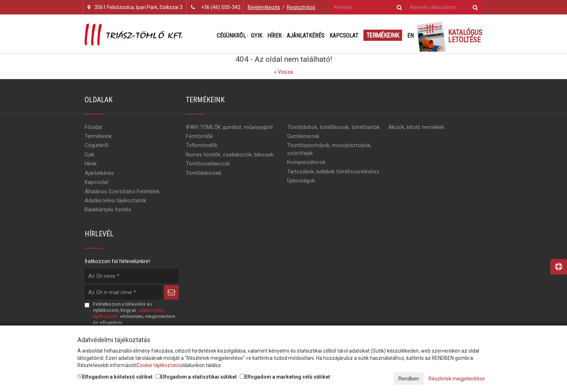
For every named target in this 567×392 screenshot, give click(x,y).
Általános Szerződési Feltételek (122, 191)
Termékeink (383, 35)
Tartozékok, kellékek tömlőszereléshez (333, 172)
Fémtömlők (199, 136)
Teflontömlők (202, 145)
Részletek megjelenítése (457, 379)
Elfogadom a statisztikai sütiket (196, 377)
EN (410, 36)
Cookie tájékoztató (158, 365)
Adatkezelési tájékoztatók (115, 201)
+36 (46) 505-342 (221, 7)
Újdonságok (301, 181)
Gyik (257, 36)
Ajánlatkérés (306, 36)
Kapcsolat (344, 36)
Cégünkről (231, 36)
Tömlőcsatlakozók (208, 164)
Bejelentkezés (264, 7)
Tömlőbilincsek (204, 173)
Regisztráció (301, 7)
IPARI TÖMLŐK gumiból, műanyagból (229, 127)
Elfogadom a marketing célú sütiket (285, 377)
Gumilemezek (303, 136)
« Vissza (283, 72)
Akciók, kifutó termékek (416, 127)
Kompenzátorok (306, 162)
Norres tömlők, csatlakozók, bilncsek (230, 155)
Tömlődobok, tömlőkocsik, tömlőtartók (333, 127)
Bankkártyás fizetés (108, 210)
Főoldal (93, 127)
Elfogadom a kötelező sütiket (115, 377)
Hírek (274, 36)
